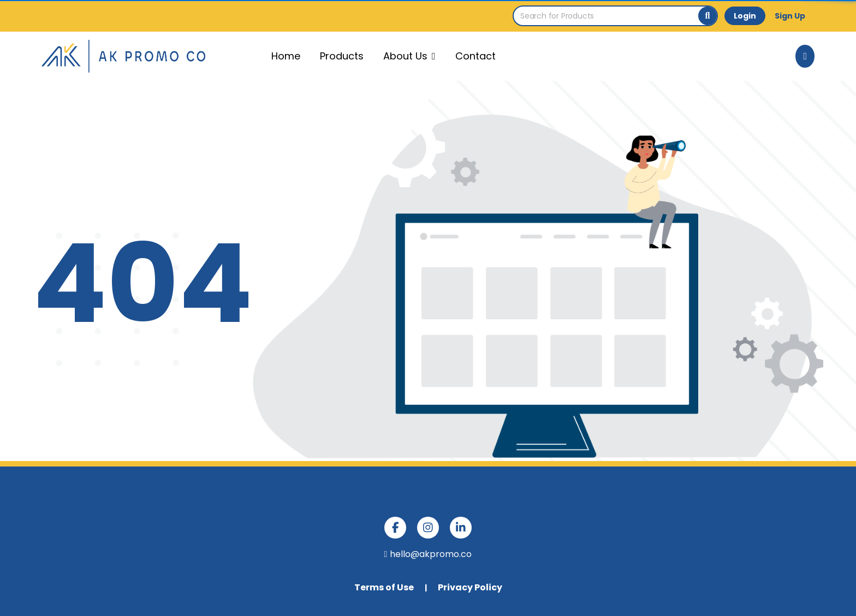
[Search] (708, 16)
